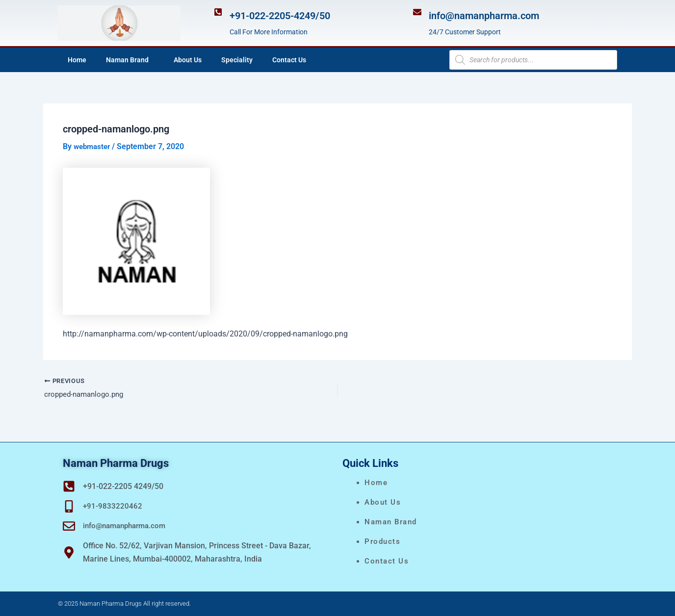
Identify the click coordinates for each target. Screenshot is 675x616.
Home (77, 60)
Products (382, 541)
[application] (153, 60)
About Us (188, 60)
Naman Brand (130, 60)
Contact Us (289, 60)
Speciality (237, 60)
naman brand (391, 522)
